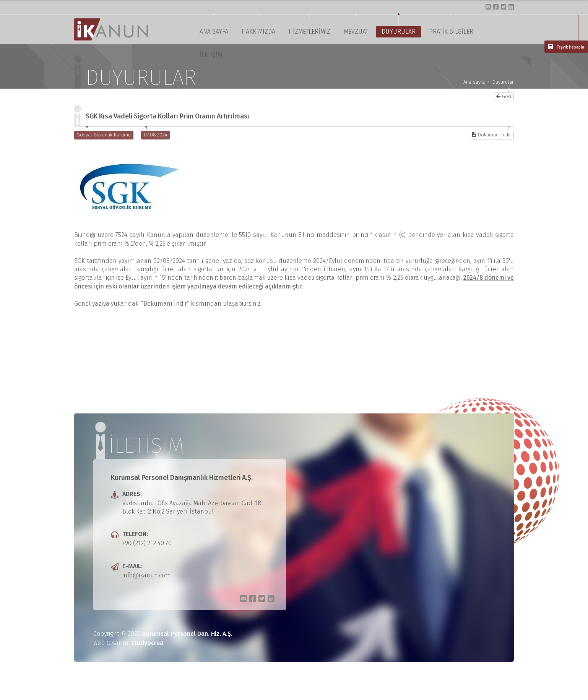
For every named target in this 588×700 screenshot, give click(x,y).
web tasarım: (128, 643)
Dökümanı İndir (492, 135)
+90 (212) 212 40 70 (147, 543)
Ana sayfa (474, 82)
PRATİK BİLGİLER (451, 32)
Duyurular (503, 82)
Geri (504, 96)
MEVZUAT (356, 32)
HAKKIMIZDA (258, 32)
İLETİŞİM (211, 54)
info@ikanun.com (147, 575)
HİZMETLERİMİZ (309, 32)
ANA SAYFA (214, 32)
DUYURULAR (399, 32)
